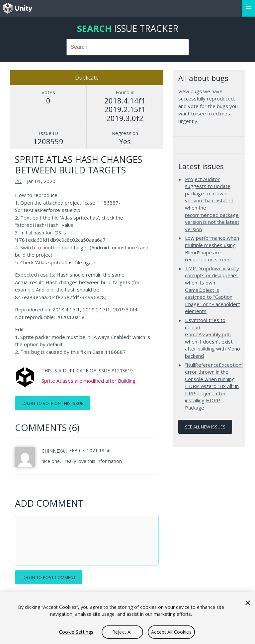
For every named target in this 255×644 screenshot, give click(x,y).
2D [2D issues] (18, 181)
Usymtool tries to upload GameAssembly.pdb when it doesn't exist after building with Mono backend (212, 338)
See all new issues (205, 427)
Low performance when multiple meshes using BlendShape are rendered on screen (212, 249)
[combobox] (128, 47)
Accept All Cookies (171, 632)
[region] (127, 618)
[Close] (248, 603)
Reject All (122, 632)
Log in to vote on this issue (52, 403)
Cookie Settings (76, 632)
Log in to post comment (49, 577)
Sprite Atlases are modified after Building (88, 381)
